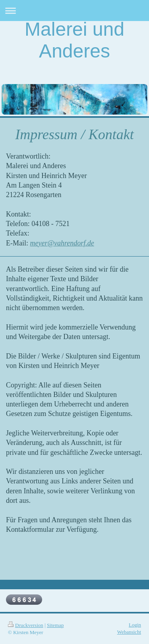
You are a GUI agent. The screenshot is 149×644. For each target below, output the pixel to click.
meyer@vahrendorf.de (62, 243)
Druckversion (26, 625)
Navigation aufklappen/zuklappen (74, 11)
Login (135, 625)
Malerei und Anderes (74, 40)
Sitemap (55, 625)
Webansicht (129, 632)
